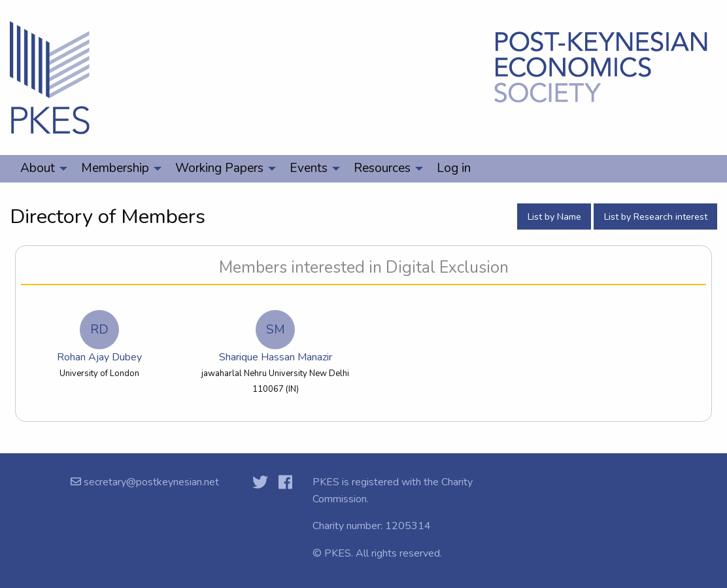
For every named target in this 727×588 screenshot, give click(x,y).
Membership (115, 168)
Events (309, 168)
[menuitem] (40, 169)
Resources (382, 168)
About (38, 168)
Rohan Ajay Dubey (99, 337)
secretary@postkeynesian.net (150, 482)
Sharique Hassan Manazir (276, 337)
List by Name (554, 216)
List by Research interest (656, 216)
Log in (454, 168)
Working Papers (219, 168)
